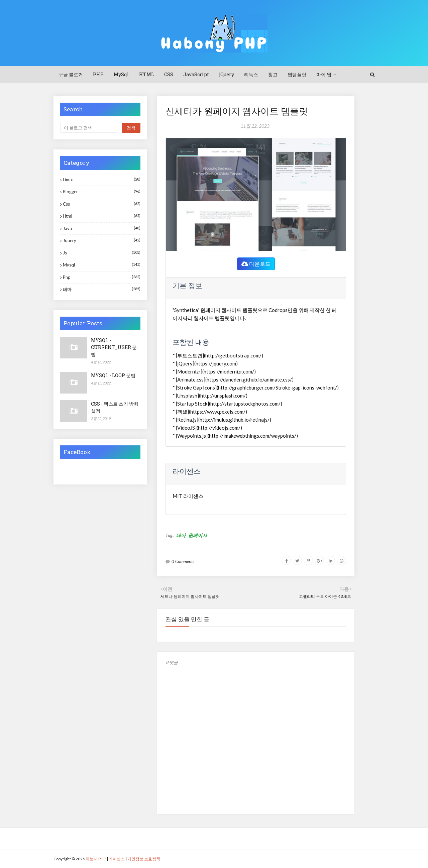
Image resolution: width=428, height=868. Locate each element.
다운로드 (256, 264)
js (102, 253)
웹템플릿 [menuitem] (297, 74)
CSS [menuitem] (169, 74)
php (102, 277)
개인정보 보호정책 (144, 859)
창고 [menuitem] (273, 74)
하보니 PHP (96, 859)
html (102, 216)
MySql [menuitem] (121, 74)
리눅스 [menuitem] (251, 74)
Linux (102, 179)
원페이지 (198, 535)
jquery (102, 240)
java (102, 228)
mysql (102, 265)
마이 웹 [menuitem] (324, 74)
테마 (181, 535)
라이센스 (117, 859)
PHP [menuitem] (98, 74)
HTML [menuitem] (147, 74)
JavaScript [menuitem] (196, 74)
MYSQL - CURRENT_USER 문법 (114, 347)
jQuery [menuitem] (227, 74)
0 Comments (183, 561)
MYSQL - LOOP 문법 (113, 375)
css (102, 204)
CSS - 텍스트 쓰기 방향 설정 (115, 407)
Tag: (170, 535)
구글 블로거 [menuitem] (71, 74)
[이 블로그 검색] (89, 128)
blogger (102, 191)
